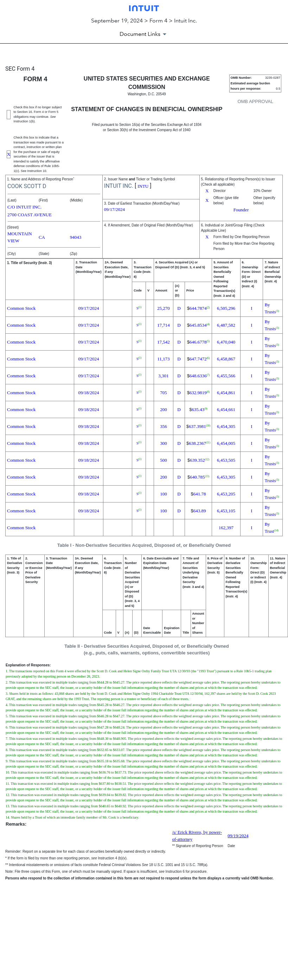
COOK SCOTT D (27, 186)
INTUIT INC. (119, 186)
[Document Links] (144, 34)
